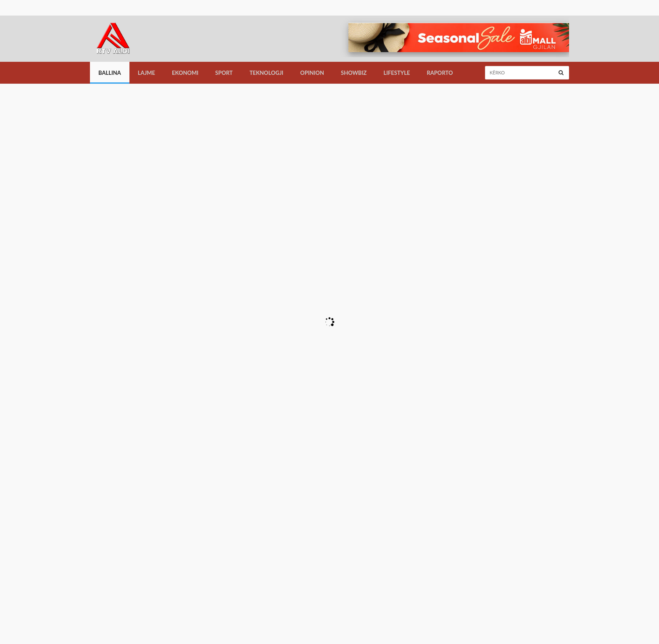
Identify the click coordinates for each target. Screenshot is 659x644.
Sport (224, 73)
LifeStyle (397, 73)
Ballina (110, 73)
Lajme (146, 73)
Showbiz (354, 73)
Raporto (440, 73)
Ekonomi (185, 73)
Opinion (312, 73)
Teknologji (267, 73)
